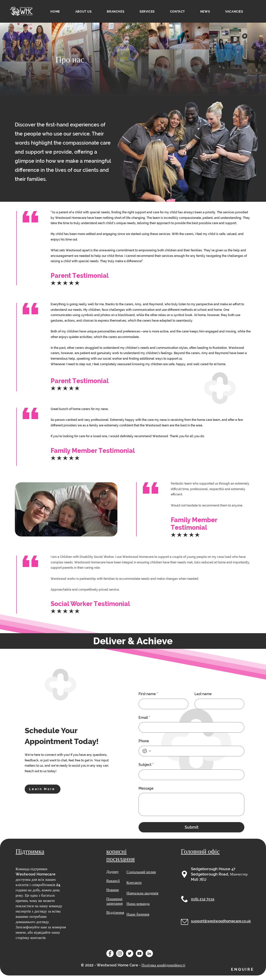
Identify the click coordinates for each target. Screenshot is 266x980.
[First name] (162, 704)
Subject (146, 765)
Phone (144, 741)
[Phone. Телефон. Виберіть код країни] (147, 751)
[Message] (191, 804)
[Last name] (218, 704)
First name (148, 694)
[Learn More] (43, 789)
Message (146, 788)
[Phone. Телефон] (196, 751)
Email (144, 718)
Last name (203, 694)
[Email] (190, 727)
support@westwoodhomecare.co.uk (221, 921)
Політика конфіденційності (163, 965)
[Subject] (190, 775)
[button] (147, 12)
